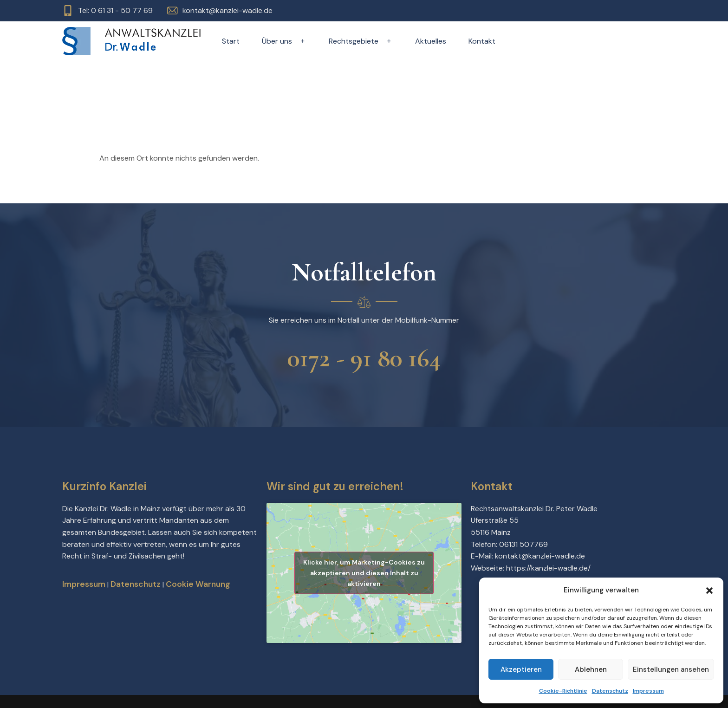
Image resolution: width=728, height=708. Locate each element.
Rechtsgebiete (361, 41)
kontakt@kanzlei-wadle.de (227, 10)
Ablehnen (591, 669)
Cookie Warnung (198, 584)
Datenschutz (610, 691)
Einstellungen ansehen (671, 669)
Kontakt (482, 41)
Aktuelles (431, 41)
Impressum (648, 691)
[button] (709, 591)
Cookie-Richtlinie (563, 691)
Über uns (284, 41)
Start (231, 41)
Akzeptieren (521, 669)
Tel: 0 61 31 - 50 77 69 (115, 10)
